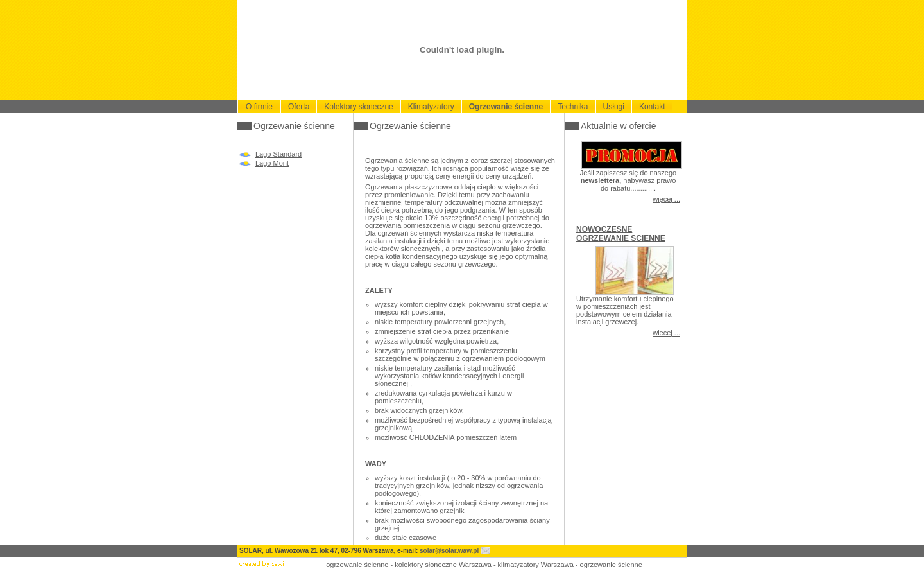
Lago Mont (272, 163)
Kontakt (652, 107)
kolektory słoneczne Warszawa (443, 565)
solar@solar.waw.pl (449, 551)
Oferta (299, 107)
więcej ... (666, 199)
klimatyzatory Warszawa (536, 565)
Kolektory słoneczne (358, 107)
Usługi (614, 107)
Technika (573, 107)
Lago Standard (278, 154)
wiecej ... (666, 333)
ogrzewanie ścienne (357, 565)
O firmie (259, 107)
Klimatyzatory (431, 107)
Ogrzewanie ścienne (506, 107)
